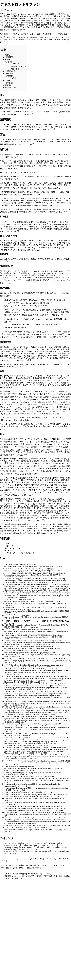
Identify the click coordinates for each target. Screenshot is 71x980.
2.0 (6, 568)
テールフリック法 (34, 312)
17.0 (7, 650)
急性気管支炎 (58, 100)
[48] (44, 520)
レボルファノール (29, 271)
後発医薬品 (15, 18)
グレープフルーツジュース (32, 241)
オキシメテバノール (12, 548)
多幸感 (6, 188)
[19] (67, 280)
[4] (3, 37)
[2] (24, 29)
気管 (41, 349)
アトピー (37, 142)
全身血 (42, 347)
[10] (33, 144)
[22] (63, 314)
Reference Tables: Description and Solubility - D (23, 565)
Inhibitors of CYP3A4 (14, 655)
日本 (2, 524)
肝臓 (23, 243)
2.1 (8, 568)
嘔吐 (41, 183)
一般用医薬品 (47, 447)
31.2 (12, 737)
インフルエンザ (40, 531)
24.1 (9, 691)
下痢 (55, 185)
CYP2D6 (25, 354)
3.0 (6, 573)
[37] (24, 454)
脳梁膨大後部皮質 (49, 201)
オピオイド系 (15, 273)
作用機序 (4, 34)
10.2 (12, 615)
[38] (37, 473)
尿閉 (60, 185)
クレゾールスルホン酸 (25, 105)
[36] (15, 447)
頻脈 (42, 185)
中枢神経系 (23, 349)
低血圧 (29, 185)
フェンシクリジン (34, 452)
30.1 (9, 733)
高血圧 (36, 185)
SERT (7, 325)
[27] (26, 327)
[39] (14, 482)
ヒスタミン (51, 139)
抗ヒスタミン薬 (49, 411)
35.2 (12, 760)
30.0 (7, 733)
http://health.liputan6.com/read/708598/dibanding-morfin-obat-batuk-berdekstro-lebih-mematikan (37, 802)
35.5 (20, 760)
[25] (54, 324)
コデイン (12, 173)
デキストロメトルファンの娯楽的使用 (19, 553)
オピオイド (13, 865)
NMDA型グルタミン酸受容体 (16, 300)
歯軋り (22, 185)
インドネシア (5, 478)
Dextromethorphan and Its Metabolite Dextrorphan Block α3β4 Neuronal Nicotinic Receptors (35, 687)
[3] (52, 34)
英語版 (55, 112)
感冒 (49, 100)
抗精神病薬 (36, 411)
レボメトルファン (13, 271)
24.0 (7, 691)
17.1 (9, 650)
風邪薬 (42, 18)
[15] (57, 205)
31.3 (15, 737)
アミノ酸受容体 (46, 125)
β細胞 (36, 125)
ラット (3, 198)
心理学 (31, 23)
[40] (3, 487)
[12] (14, 168)
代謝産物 (34, 37)
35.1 (9, 760)
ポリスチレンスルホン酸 (26, 27)
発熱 (16, 185)
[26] (57, 324)
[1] (8, 29)
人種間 (27, 409)
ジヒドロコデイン (11, 546)
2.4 (15, 568)
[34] (10, 407)
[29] (67, 337)
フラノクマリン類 (57, 241)
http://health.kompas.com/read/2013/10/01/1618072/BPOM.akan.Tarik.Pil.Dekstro (32, 826)
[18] (63, 247)
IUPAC (41, 273)
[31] (61, 380)
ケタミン (46, 452)
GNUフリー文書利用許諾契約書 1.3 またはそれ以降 (48, 876)
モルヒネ (8, 551)
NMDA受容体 (25, 127)
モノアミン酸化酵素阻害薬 (16, 222)
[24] (10, 321)
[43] (36, 503)
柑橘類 (42, 248)
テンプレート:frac (16, 504)
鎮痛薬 (23, 273)
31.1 (9, 737)
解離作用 (16, 16)
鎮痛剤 (29, 21)
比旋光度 (50, 278)
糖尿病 (13, 129)
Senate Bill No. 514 (14, 776)
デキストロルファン (51, 37)
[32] (21, 396)
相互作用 (60, 243)
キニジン (41, 112)
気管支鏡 (57, 102)
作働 (29, 319)
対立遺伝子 (38, 407)
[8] (33, 114)
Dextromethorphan (24, 615)
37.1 (9, 772)
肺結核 (27, 102)
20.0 (7, 664)
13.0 (7, 629)
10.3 (15, 615)
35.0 (7, 760)
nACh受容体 (25, 306)
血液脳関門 (58, 347)
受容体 (13, 303)
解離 (35, 183)
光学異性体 (56, 271)
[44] (67, 510)
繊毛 (68, 349)
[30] (29, 360)
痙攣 (65, 185)
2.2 (11, 568)
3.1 (8, 573)
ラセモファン (21, 439)
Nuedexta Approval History (16, 603)
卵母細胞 (31, 310)
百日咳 (63, 105)
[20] (67, 299)
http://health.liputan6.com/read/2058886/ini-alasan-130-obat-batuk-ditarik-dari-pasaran (33, 798)
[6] (4, 42)
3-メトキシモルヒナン (21, 40)
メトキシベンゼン (57, 865)
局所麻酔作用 (62, 40)
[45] (22, 515)
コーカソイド (49, 391)
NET (16, 325)
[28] (63, 334)
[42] (38, 494)
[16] (65, 211)
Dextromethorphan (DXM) (21, 773)
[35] (38, 441)
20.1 (9, 664)
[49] (58, 533)
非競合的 (45, 300)
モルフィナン (30, 16)
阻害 (50, 300)
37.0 (7, 772)
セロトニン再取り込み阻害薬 (40, 34)
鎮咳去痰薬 (49, 14)
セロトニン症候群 (21, 225)
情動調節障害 (65, 112)
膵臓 (30, 125)
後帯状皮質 (33, 201)
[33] (55, 402)
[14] (54, 205)
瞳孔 (58, 176)
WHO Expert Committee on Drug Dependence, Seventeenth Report (32, 646)
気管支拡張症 (12, 102)
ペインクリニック (64, 21)
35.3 (15, 760)
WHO (2, 212)
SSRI (4, 227)
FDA (12, 112)
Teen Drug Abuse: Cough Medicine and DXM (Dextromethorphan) (34, 629)
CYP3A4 (9, 418)
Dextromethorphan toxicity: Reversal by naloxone (35, 813)
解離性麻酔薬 (31, 865)
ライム (31, 248)
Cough (30, 734)
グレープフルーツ (7, 241)
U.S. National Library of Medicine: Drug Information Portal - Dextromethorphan (33, 843)
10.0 (7, 615)
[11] (12, 168)
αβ (6, 306)
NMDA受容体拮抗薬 (9, 868)
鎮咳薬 (21, 865)
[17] (47, 224)
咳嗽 (44, 100)
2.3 (13, 568)
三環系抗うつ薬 (19, 411)
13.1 (9, 629)
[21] (60, 314)
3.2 (11, 573)
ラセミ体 (4, 439)
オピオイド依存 (6, 452)
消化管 (19, 347)
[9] (54, 129)
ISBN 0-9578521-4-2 (42, 745)
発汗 (11, 185)
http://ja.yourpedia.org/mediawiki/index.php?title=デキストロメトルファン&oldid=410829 (35, 859)
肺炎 (21, 102)
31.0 (7, 737)
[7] (29, 107)
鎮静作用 (4, 16)
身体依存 (52, 212)
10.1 (9, 615)
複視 (62, 183)
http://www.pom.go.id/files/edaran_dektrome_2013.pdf (23, 792)
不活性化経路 (65, 400)
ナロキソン (20, 513)
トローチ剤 (13, 25)
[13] (17, 179)
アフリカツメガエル (18, 310)
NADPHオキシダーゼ (13, 328)
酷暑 (65, 529)
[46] (25, 515)
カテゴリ (4, 865)
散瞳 (5, 185)
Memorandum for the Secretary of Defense (21, 767)
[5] (4, 37)
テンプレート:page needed (30, 627)
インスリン (45, 127)
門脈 (16, 376)
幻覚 (30, 183)
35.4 (18, 760)
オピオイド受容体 (21, 319)
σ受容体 (60, 34)
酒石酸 (44, 442)
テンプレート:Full (21, 786)
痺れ (12, 188)
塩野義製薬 (11, 524)
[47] (27, 515)
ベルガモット (21, 248)
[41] (49, 490)
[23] (65, 314)
